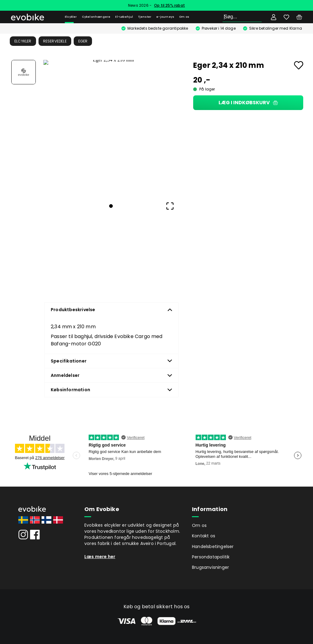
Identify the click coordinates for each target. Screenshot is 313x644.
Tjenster (145, 17)
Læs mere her (100, 557)
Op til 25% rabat (169, 5)
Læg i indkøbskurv (248, 103)
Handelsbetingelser (213, 546)
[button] (111, 127)
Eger (83, 41)
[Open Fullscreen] (170, 206)
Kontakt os (204, 536)
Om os (184, 17)
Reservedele (55, 41)
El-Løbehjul (124, 17)
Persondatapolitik (211, 557)
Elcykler (71, 17)
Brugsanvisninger (210, 567)
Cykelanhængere (96, 17)
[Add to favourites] (299, 65)
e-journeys (165, 17)
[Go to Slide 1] (24, 72)
